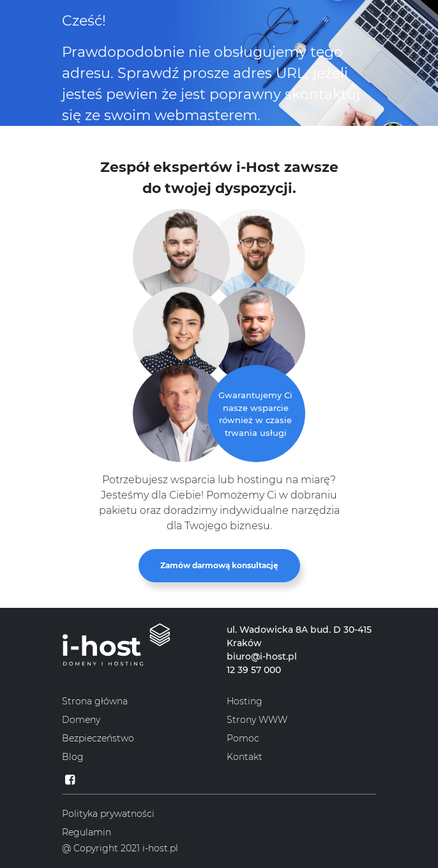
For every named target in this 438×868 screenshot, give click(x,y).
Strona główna (95, 701)
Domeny (81, 720)
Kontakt (245, 757)
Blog (73, 757)
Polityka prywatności (108, 814)
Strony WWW (257, 720)
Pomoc (243, 738)
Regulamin (87, 832)
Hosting (245, 701)
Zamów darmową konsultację (219, 565)
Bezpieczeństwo (98, 738)
